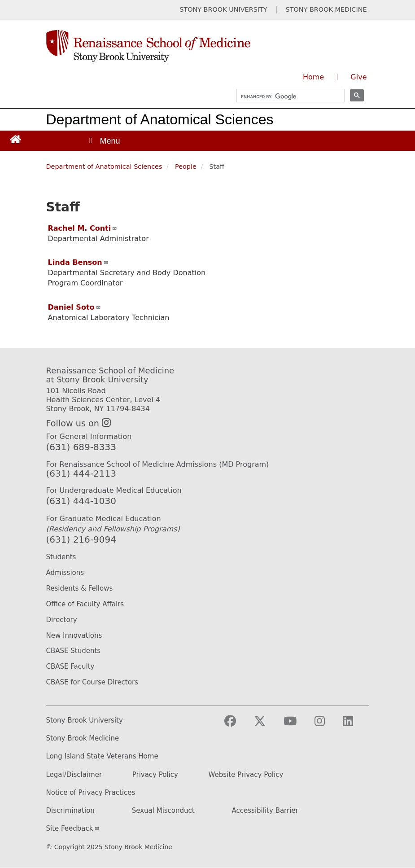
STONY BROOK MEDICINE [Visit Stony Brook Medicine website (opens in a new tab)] (326, 10)
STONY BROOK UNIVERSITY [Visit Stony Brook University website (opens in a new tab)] (223, 10)
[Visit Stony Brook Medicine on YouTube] (297, 725)
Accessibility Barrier (265, 811)
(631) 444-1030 (81, 501)
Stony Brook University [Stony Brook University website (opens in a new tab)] (85, 721)
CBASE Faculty (70, 666)
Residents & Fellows (80, 588)
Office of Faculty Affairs (85, 604)
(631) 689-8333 (81, 447)
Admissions (65, 573)
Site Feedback (73, 829)
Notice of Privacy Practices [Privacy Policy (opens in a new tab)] (91, 793)
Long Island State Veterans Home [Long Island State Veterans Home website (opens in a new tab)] (102, 756)
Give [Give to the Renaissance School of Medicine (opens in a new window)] (358, 77)
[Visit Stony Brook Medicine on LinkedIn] (355, 725)
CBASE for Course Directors (92, 682)
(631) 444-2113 (81, 473)
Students (61, 557)
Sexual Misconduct (163, 811)
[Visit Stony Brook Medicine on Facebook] (237, 725)
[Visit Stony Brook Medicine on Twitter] (267, 725)
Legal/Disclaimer (74, 775)
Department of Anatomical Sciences (160, 119)
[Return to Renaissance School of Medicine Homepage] (15, 139)
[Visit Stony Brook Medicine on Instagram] (327, 725)
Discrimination (70, 811)
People (186, 167)
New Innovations (74, 636)
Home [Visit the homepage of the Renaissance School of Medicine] (313, 77)
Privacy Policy (155, 775)
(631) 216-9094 (81, 539)
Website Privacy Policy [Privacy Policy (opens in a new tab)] (246, 775)
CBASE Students (74, 651)
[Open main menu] (104, 141)
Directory (62, 620)
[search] (286, 97)
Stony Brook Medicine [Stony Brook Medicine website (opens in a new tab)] (83, 739)
